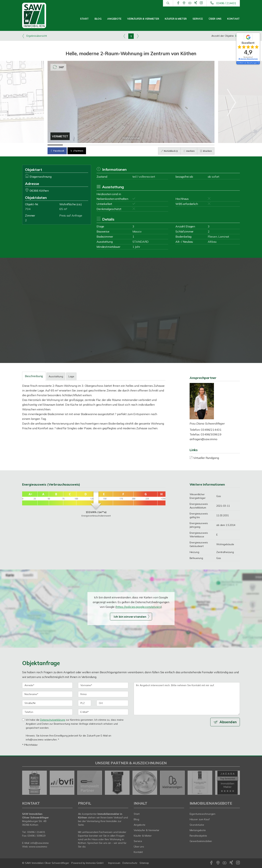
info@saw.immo (40, 843)
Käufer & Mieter (176, 19)
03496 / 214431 (226, 3)
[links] (124, 36)
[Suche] (168, 3)
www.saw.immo (38, 847)
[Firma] (103, 694)
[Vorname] (103, 685)
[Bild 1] (55, 145)
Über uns (215, 19)
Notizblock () (169, 151)
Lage (71, 376)
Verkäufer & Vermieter (143, 19)
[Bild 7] (146, 145)
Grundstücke (197, 825)
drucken (206, 151)
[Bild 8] (161, 145)
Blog (98, 19)
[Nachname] (47, 694)
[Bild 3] (85, 145)
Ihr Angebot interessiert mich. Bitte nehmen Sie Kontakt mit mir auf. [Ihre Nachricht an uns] (187, 699)
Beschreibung (34, 376)
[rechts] (138, 36)
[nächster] (236, 783)
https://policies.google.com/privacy (139, 607)
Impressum (114, 863)
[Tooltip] (258, 63)
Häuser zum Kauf (200, 819)
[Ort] (112, 703)
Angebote (114, 19)
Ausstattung (56, 376)
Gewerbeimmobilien (201, 841)
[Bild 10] (192, 145)
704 (28, 209)
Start (84, 19)
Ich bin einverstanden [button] (130, 617)
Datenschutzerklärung (53, 720)
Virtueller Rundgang (206, 458)
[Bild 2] (70, 145)
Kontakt (233, 19)
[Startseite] (38, 15)
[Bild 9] (177, 145)
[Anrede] (47, 685)
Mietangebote (198, 830)
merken (189, 151)
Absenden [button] (228, 722)
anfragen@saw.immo (204, 439)
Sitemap (144, 863)
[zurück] (26, 783)
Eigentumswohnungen (203, 814)
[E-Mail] (103, 712)
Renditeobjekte (198, 836)
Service (198, 19)
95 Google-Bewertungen (248, 59)
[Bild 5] (116, 145)
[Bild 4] (101, 145)
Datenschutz (130, 863)
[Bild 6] (131, 145)
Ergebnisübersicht (34, 36)
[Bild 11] (207, 145)
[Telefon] (47, 712)
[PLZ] (85, 703)
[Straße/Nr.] (47, 703)
